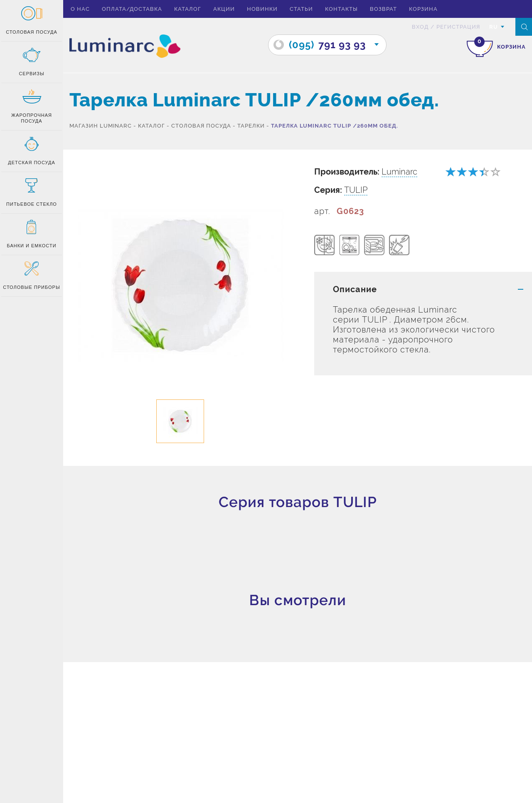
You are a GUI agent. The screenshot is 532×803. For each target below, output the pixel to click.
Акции (224, 9)
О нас (80, 9)
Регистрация (458, 27)
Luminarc (399, 172)
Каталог (188, 9)
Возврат (383, 9)
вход (420, 27)
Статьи (301, 9)
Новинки (262, 9)
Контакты (341, 9)
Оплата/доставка (132, 9)
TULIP (356, 190)
